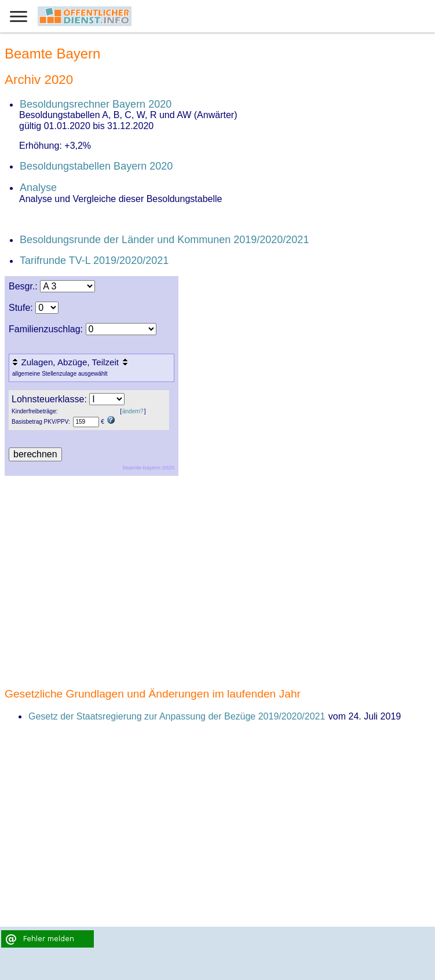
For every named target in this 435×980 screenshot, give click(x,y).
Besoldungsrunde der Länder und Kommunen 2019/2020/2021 (164, 240)
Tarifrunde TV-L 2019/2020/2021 (94, 260)
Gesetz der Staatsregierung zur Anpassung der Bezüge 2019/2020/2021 (177, 716)
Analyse (38, 188)
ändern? (133, 411)
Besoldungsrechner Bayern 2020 (96, 104)
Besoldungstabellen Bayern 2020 (96, 166)
